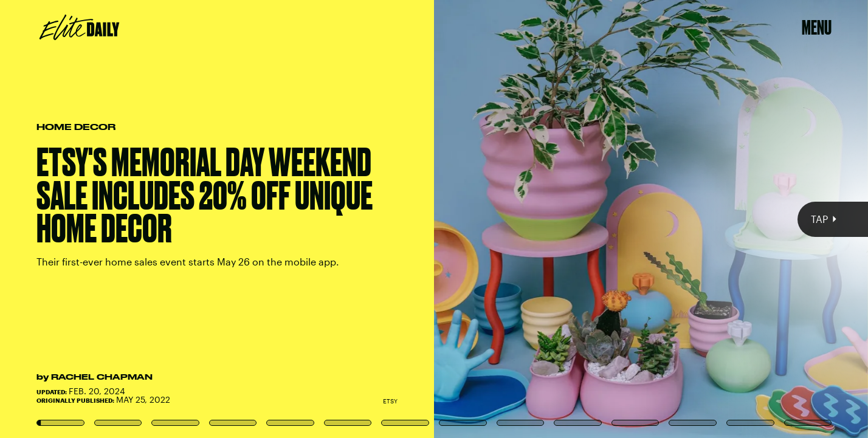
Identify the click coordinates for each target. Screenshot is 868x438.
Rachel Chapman (102, 377)
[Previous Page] (143, 219)
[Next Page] (577, 219)
